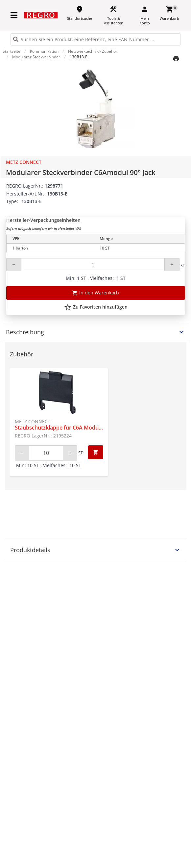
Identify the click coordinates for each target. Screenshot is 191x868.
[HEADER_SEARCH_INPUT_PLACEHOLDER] (95, 39)
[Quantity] (93, 265)
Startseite (12, 51)
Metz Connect (24, 162)
